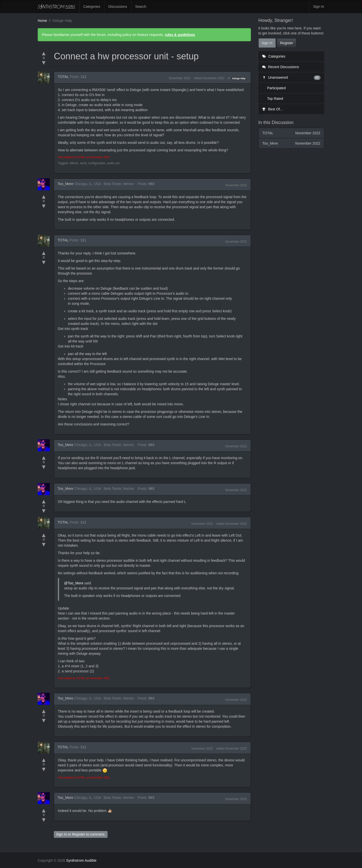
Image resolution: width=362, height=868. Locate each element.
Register (78, 834)
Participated (277, 88)
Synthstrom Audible (57, 7)
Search (141, 7)
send (83, 163)
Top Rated (275, 99)
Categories (92, 7)
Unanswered (291, 77)
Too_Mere (65, 184)
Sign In (319, 7)
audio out (113, 163)
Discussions (118, 7)
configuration (97, 163)
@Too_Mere (74, 583)
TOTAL (63, 77)
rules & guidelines (180, 35)
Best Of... (273, 109)
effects (74, 163)
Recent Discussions (281, 67)
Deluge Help (239, 78)
